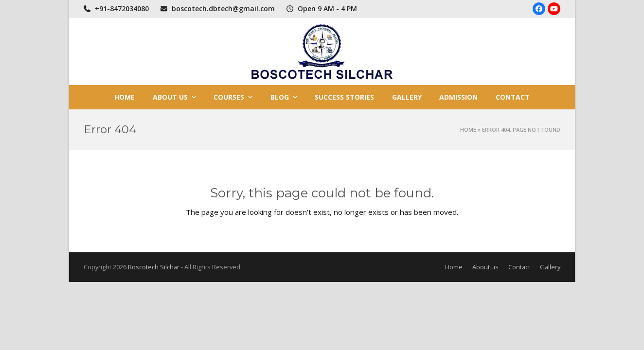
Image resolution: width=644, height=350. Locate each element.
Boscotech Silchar (154, 267)
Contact (519, 267)
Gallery (550, 267)
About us (485, 267)
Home (468, 130)
